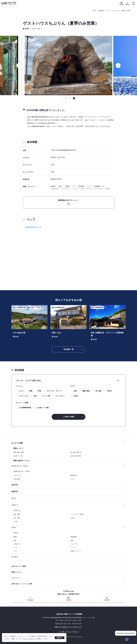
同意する (60, 638)
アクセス (15, 557)
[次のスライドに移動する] (118, 65)
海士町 (110, 391)
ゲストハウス (24, 396)
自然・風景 (17, 514)
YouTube (69, 599)
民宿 (40, 391)
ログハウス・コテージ (54, 391)
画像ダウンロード (17, 572)
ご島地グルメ (17, 544)
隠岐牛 (15, 537)
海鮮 (15, 540)
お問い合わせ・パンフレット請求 (22, 584)
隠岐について (18, 448)
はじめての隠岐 (68, 443)
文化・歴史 (17, 518)
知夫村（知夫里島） (76, 456)
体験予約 (127, 4)
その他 (15, 522)
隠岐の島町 (86, 391)
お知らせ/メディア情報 (19, 566)
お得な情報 (17, 479)
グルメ (68, 527)
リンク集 (61, 632)
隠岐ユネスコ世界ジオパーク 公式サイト (47, 627)
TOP (94, 11)
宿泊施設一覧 (68, 349)
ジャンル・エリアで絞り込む (28, 381)
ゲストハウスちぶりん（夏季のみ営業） (119, 11)
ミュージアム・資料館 (77, 514)
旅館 (31, 391)
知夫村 (76, 396)
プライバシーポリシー (29, 639)
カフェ (15, 551)
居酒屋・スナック (76, 551)
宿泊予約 (121, 4)
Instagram (30, 599)
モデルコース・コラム (68, 466)
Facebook (107, 599)
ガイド (14, 498)
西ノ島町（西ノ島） (76, 452)
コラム (72, 479)
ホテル (21, 391)
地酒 (72, 540)
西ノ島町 (99, 391)
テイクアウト (74, 544)
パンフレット (16, 578)
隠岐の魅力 (74, 475)
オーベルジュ (60, 396)
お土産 (72, 518)
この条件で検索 (69, 417)
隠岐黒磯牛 (74, 537)
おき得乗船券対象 (25, 408)
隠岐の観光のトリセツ (22, 461)
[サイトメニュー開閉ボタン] (134, 3)
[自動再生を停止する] (74, 98)
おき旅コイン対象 (43, 408)
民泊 (35, 396)
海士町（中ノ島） (19, 456)
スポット (68, 505)
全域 (75, 391)
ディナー (73, 548)
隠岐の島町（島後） (19, 452)
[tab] (63, 98)
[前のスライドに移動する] (19, 65)
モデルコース (17, 475)
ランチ (15, 548)
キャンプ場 (46, 396)
